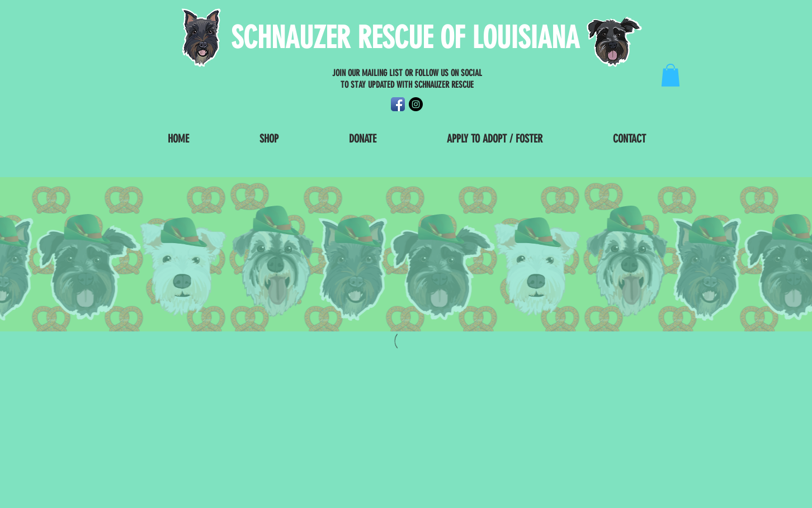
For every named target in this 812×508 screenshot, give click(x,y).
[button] (671, 75)
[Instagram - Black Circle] (416, 104)
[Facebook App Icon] (398, 104)
